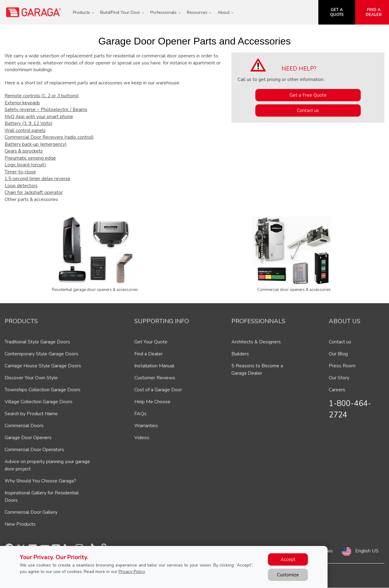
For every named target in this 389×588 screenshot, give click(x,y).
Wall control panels (25, 130)
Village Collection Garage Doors (39, 402)
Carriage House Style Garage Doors (43, 366)
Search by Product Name (31, 414)
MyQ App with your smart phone (39, 117)
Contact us (308, 110)
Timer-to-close (20, 172)
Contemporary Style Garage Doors (41, 354)
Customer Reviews (155, 378)
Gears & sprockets (24, 151)
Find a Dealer (148, 354)
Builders (240, 354)
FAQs (140, 414)
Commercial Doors (24, 426)
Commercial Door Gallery (31, 512)
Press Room (342, 366)
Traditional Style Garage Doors (37, 342)
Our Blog (338, 354)
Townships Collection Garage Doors (43, 390)
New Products (20, 524)
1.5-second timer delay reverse (37, 179)
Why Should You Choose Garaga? (40, 481)
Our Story (339, 378)
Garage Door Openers (28, 438)
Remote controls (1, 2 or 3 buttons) (42, 96)
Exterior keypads (22, 103)
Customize (288, 575)
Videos (142, 438)
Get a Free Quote (308, 95)
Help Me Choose (152, 402)
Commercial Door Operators (34, 450)
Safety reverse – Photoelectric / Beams (46, 110)
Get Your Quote (151, 342)
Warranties (146, 426)
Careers (337, 390)
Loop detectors (21, 186)
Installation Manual (154, 366)
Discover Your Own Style (31, 378)
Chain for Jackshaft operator (34, 192)
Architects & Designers (256, 342)
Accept (288, 559)
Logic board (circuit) (25, 165)
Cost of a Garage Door (158, 390)
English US (367, 551)
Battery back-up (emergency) (36, 144)
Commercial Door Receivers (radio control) (49, 137)
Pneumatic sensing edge (30, 158)
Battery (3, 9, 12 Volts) (29, 123)
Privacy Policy (132, 572)
